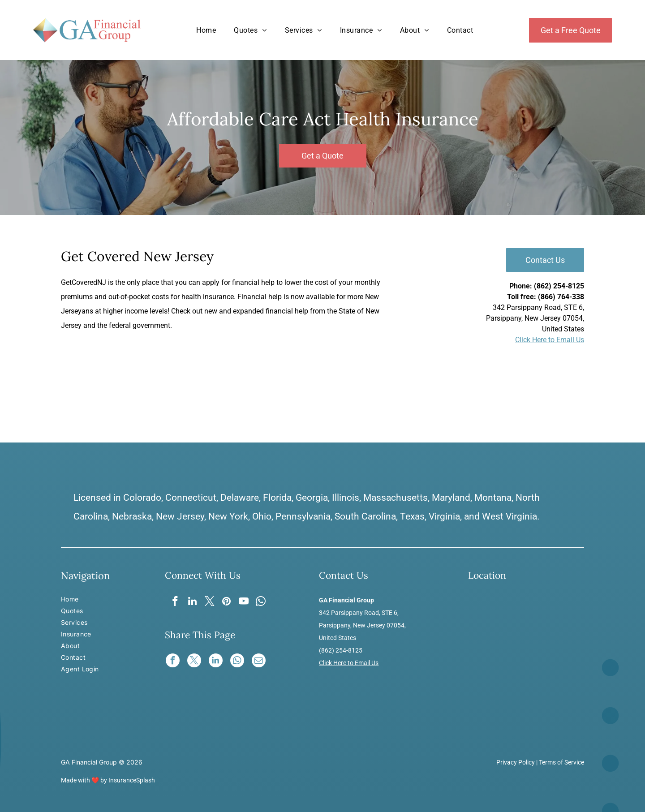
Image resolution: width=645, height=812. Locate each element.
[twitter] (209, 603)
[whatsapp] (263, 603)
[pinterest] (227, 603)
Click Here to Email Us (550, 340)
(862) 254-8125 (559, 286)
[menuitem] (206, 30)
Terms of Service (561, 762)
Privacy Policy (516, 762)
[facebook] (173, 603)
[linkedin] (191, 603)
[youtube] (245, 603)
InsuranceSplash (132, 780)
